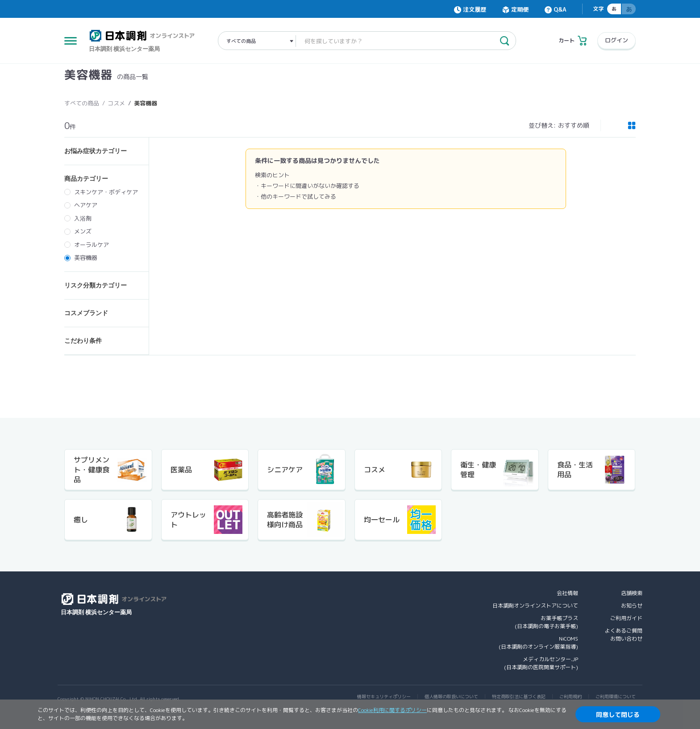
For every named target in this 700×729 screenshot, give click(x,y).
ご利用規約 (571, 696)
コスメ (116, 103)
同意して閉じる (618, 714)
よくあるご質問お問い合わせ (624, 635)
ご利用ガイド (626, 618)
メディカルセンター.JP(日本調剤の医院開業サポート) (541, 663)
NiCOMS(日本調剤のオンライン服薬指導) (538, 643)
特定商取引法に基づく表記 (519, 696)
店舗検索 (632, 593)
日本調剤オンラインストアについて (535, 606)
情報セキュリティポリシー (384, 696)
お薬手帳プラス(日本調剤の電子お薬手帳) (546, 622)
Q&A (560, 9)
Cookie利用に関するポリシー (392, 710)
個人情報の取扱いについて (451, 696)
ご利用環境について (616, 696)
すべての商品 (82, 103)
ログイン (617, 40)
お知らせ (632, 606)
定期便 (520, 9)
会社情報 (567, 593)
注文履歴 (475, 9)
